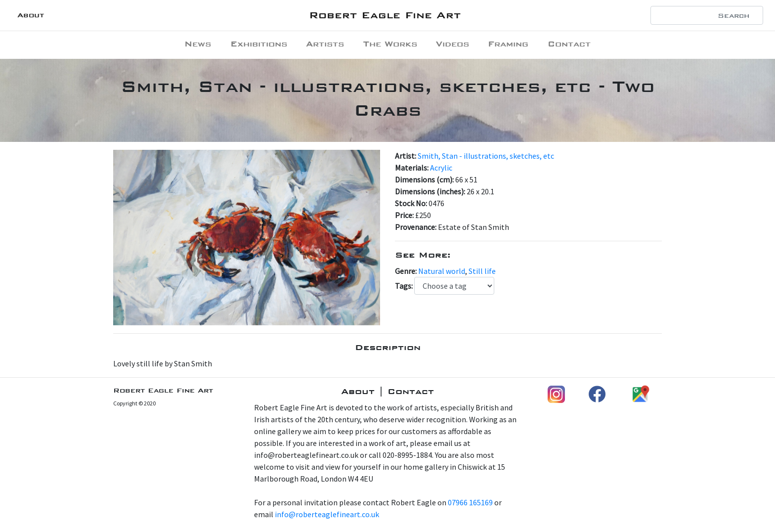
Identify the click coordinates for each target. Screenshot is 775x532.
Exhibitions (259, 44)
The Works (390, 44)
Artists (325, 44)
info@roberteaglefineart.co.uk (327, 514)
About (31, 15)
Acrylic (441, 168)
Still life (482, 271)
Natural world (442, 271)
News (198, 44)
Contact (569, 44)
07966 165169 (470, 502)
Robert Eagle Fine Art (385, 15)
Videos (452, 44)
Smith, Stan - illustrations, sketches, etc (486, 156)
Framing (508, 44)
